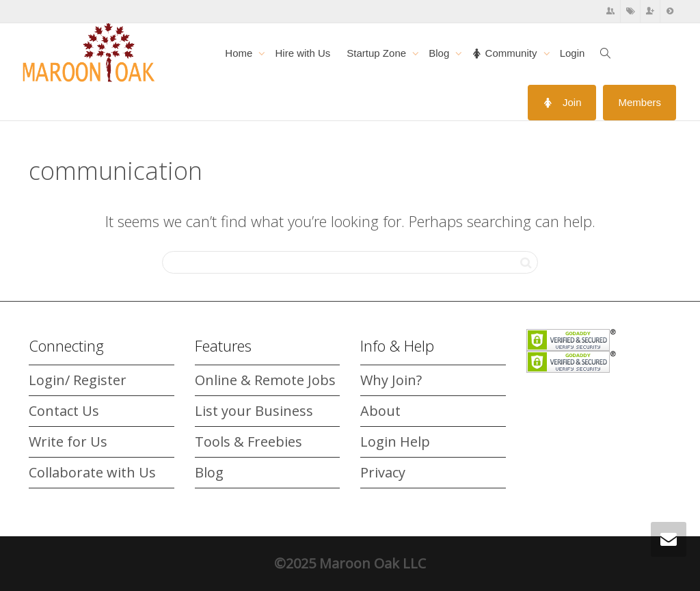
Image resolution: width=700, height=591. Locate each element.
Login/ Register (78, 380)
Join (562, 102)
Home (240, 53)
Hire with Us (302, 53)
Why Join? (391, 380)
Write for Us (68, 442)
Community (506, 53)
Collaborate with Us (92, 472)
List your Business (254, 411)
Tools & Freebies (248, 442)
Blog (440, 53)
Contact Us (64, 411)
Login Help (395, 442)
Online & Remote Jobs (265, 380)
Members (640, 102)
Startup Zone (378, 53)
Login (573, 53)
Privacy (383, 472)
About (380, 411)
